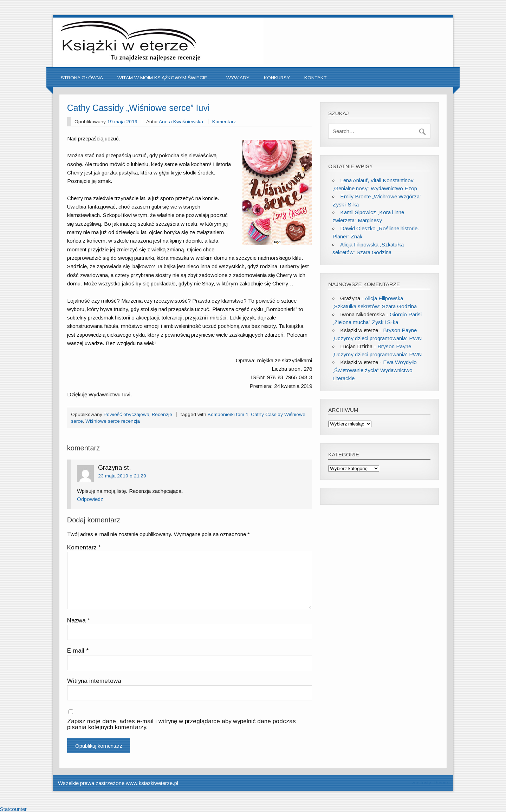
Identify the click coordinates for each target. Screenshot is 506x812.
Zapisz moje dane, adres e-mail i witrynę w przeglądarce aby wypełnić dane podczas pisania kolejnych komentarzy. (181, 724)
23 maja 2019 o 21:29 (122, 476)
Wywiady (238, 78)
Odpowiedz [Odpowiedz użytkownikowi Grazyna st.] (90, 499)
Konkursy (277, 78)
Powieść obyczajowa (126, 414)
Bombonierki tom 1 (228, 414)
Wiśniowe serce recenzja (113, 421)
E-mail (78, 651)
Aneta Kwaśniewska (181, 122)
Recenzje (162, 414)
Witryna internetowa (94, 681)
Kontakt (316, 78)
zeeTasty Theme (430, 783)
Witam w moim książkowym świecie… (165, 78)
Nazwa (79, 621)
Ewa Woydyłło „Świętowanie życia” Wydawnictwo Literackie (374, 370)
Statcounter (13, 809)
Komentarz (224, 122)
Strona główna (82, 78)
